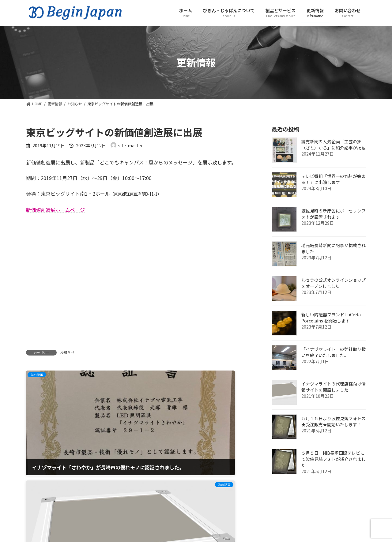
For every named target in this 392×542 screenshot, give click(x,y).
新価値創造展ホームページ (55, 210)
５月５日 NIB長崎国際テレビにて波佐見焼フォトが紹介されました (334, 459)
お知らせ (67, 352)
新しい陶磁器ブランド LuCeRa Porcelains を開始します (331, 318)
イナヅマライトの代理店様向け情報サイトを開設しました (334, 387)
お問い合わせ (46, 514)
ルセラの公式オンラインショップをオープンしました (334, 283)
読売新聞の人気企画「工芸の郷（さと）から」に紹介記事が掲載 (334, 145)
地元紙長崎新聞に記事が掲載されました (334, 248)
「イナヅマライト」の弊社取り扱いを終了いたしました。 (334, 352)
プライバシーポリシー (95, 514)
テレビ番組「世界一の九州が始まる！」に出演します (334, 179)
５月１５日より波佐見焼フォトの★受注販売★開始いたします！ (334, 421)
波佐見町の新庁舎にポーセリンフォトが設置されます (334, 214)
